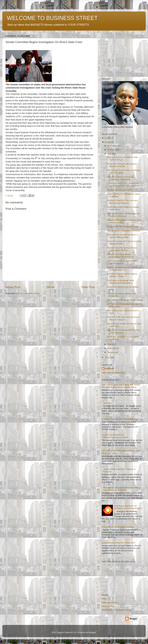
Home (51, 287)
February (112, 348)
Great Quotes (108, 606)
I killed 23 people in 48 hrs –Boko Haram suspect (122, 262)
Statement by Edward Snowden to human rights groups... (123, 236)
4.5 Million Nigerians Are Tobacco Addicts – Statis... (122, 275)
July (110, 154)
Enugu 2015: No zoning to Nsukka (123, 227)
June (110, 344)
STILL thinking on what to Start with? (119, 543)
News (104, 599)
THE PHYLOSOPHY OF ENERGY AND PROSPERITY (128, 507)
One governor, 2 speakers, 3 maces (123, 231)
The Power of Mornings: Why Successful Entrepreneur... (120, 282)
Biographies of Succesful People (117, 610)
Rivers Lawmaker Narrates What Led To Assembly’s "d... (124, 269)
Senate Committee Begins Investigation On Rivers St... (121, 256)
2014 (108, 138)
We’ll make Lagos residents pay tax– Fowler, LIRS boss (124, 215)
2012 (108, 357)
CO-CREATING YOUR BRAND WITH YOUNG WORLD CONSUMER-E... (124, 185)
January (111, 352)
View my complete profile (113, 373)
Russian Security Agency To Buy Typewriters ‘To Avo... (122, 249)
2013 (108, 142)
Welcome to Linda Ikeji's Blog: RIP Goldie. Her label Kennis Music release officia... (121, 386)
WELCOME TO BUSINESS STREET (52, 18)
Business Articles (110, 602)
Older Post (88, 287)
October (111, 150)
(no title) (107, 403)
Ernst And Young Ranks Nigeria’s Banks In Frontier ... (122, 165)
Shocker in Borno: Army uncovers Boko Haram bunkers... (122, 202)
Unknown (110, 368)
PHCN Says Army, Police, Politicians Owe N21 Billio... (124, 172)
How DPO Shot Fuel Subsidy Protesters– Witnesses (120, 178)
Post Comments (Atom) (29, 293)
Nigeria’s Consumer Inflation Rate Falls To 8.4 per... (123, 158)
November (113, 146)
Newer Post (13, 287)
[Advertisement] (121, 53)
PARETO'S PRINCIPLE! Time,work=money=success (115, 436)
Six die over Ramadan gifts (119, 190)
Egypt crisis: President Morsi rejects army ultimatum (123, 331)
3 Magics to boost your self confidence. (120, 419)
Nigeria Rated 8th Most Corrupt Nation (125, 300)
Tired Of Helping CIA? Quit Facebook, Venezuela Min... (124, 242)
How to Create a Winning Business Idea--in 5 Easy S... (123, 318)
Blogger (92, 632)
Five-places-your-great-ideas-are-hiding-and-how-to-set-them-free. (122, 489)
